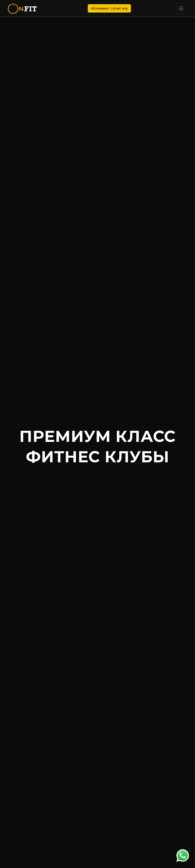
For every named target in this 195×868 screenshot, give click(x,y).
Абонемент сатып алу (109, 8)
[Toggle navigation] (181, 8)
